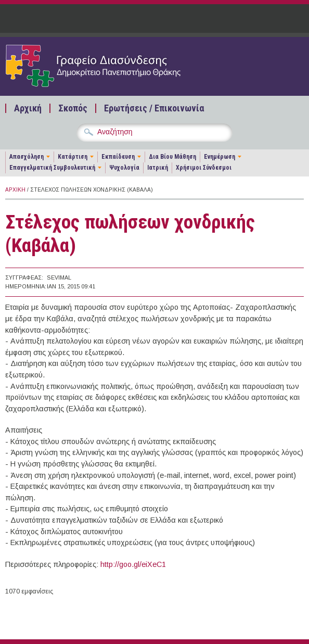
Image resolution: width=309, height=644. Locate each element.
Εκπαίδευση (118, 157)
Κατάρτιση (73, 157)
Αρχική (28, 108)
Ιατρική (158, 168)
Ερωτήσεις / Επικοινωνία (154, 108)
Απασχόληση (27, 157)
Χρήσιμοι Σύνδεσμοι (204, 168)
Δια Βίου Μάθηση (172, 157)
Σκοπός (73, 108)
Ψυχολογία (124, 168)
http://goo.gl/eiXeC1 (133, 564)
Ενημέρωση (220, 157)
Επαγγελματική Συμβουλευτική (52, 168)
